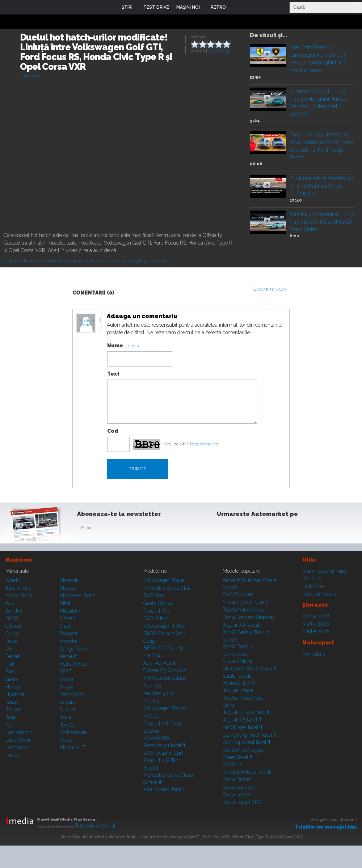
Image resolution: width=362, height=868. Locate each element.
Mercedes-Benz (78, 596)
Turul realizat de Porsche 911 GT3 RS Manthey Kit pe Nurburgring (322, 186)
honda (88, 261)
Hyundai (15, 694)
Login (237, 7)
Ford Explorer (238, 594)
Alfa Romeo (18, 588)
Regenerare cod (205, 444)
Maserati (69, 580)
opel (52, 261)
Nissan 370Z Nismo (245, 602)
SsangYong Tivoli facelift (250, 735)
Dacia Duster (237, 779)
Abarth (13, 580)
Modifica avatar (86, 323)
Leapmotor (17, 748)
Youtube (260, 529)
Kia (9, 725)
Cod (113, 431)
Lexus (12, 755)
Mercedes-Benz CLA (167, 588)
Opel (65, 626)
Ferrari (13, 656)
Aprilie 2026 (316, 616)
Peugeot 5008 (159, 693)
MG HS (151, 701)
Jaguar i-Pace (238, 690)
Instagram (242, 529)
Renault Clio (157, 611)
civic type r (123, 261)
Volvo (66, 740)
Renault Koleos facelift (247, 772)
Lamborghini (20, 732)
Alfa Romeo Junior (164, 789)
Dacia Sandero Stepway (249, 617)
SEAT (66, 672)
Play (267, 54)
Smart (66, 687)
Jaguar (13, 710)
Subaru (68, 702)
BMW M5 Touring (163, 648)
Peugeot (69, 634)
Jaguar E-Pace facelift (247, 712)
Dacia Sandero (239, 787)
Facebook (224, 529)
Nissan (68, 618)
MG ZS (151, 716)
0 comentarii (220, 51)
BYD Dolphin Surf (163, 753)
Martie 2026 (316, 624)
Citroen (13, 626)
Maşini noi (18, 560)
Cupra (12, 634)
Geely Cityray (159, 603)
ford (42, 261)
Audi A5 (152, 686)
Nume (115, 346)
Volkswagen (73, 732)
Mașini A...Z (73, 748)
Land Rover (18, 740)
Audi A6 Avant (159, 663)
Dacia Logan (236, 795)
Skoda (66, 679)
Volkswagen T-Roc (164, 626)
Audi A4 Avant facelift (247, 742)
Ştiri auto (312, 579)
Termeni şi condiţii (95, 826)
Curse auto (30, 76)
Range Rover (74, 649)
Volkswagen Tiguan (165, 580)
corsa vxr (159, 261)
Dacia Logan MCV (243, 802)
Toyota (67, 725)
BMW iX (232, 764)
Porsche (69, 641)
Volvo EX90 (156, 738)
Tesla (66, 717)
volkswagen (69, 261)
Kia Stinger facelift (243, 727)
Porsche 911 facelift (164, 745)
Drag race (13, 261)
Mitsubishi (71, 611)
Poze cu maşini (319, 594)
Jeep (11, 717)
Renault (68, 656)
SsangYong (72, 694)
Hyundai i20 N (239, 683)
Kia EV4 (152, 655)
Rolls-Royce (73, 664)
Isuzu (12, 702)
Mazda (67, 588)
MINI (65, 603)
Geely (12, 679)
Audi (10, 603)
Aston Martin (20, 596)
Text (113, 374)
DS (9, 649)
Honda (13, 687)
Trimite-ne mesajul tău (326, 827)
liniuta (30, 261)
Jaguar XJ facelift (242, 625)
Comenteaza (272, 290)
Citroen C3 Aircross (165, 670)
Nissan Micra (237, 661)
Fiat (9, 664)
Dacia (12, 641)
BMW (12, 618)
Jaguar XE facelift (242, 720)
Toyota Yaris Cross (243, 610)
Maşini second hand (325, 571)
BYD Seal (154, 596)
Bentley (14, 611)
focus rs (104, 261)
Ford (10, 672)
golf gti (142, 261)
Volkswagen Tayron (165, 708)
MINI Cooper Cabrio (165, 678)
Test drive (313, 586)
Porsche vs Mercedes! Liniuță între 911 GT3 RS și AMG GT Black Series (322, 222)
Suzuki (67, 710)
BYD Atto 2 (156, 618)
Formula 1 (313, 654)
